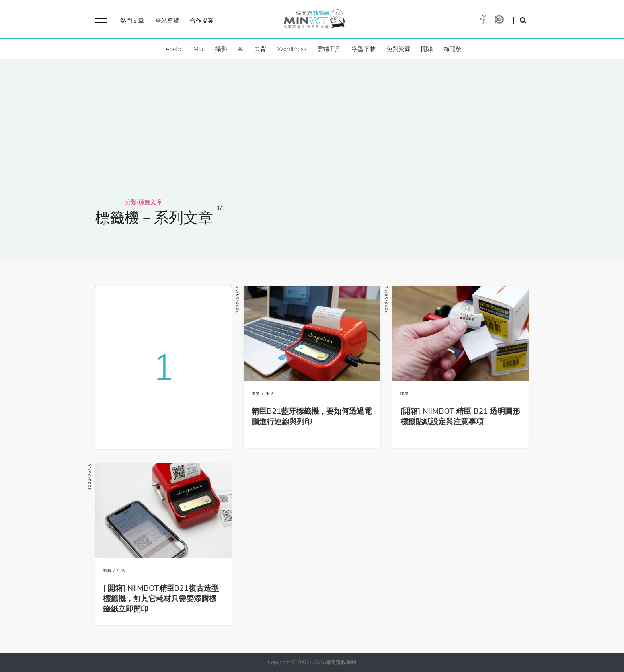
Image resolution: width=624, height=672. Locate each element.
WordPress (292, 49)
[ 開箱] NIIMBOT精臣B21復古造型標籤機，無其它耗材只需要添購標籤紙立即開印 (161, 599)
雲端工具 (329, 49)
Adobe (174, 49)
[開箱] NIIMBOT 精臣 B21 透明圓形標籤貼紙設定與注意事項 (460, 417)
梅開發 (453, 49)
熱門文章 (132, 21)
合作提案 (202, 21)
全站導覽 (167, 21)
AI (241, 49)
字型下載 (364, 49)
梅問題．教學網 (314, 21)
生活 (270, 393)
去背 (260, 49)
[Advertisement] (312, 138)
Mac (199, 49)
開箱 (427, 49)
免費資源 (398, 49)
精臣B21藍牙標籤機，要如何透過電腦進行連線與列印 (312, 417)
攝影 (221, 49)
